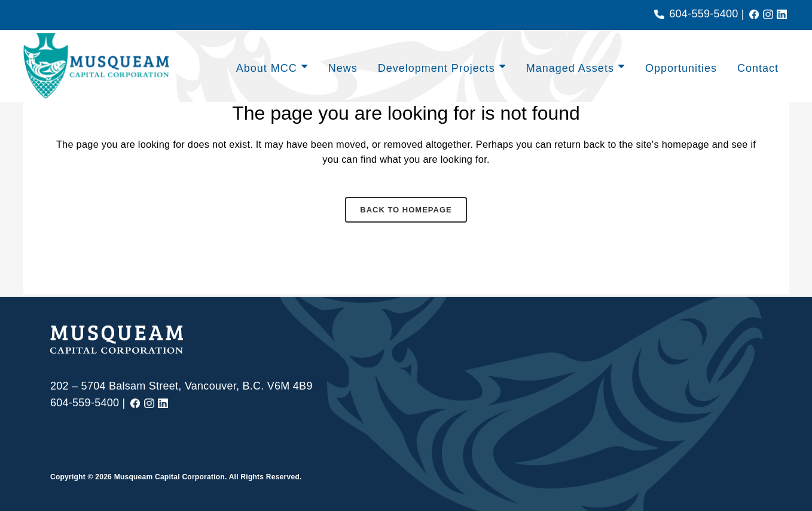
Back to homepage (406, 213)
